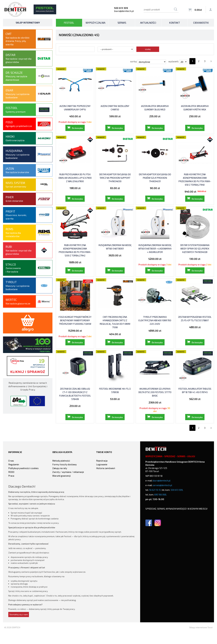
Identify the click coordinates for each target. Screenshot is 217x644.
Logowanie (102, 476)
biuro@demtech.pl (124, 11)
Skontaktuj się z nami (19, 626)
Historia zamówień (106, 480)
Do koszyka (77, 130)
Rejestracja (102, 472)
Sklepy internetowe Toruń (201, 639)
